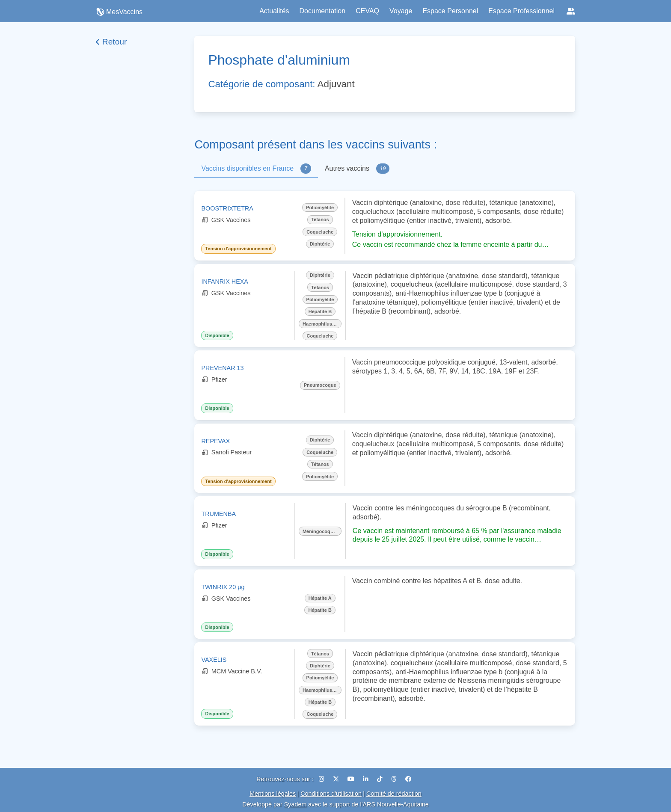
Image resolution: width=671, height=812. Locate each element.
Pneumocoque (320, 385)
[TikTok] (381, 779)
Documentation (323, 11)
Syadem (295, 804)
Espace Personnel (450, 11)
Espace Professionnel (521, 11)
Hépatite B (320, 311)
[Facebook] (408, 779)
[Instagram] (322, 779)
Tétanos (320, 219)
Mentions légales (273, 794)
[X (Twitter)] (337, 779)
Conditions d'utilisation (331, 794)
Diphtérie (320, 244)
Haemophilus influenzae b (322, 324)
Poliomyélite (320, 207)
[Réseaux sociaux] (571, 11)
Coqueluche (320, 232)
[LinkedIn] (367, 779)
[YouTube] (352, 779)
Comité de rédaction (394, 794)
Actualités (274, 11)
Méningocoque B (322, 531)
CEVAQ (367, 11)
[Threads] (395, 779)
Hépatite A (320, 598)
